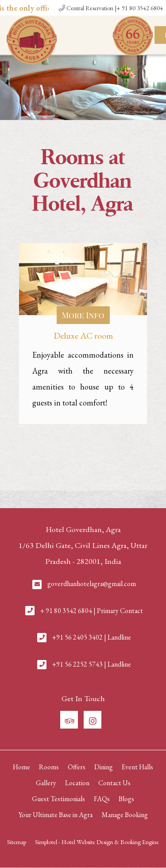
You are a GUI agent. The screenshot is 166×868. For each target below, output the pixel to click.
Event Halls (137, 767)
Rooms (49, 767)
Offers (77, 767)
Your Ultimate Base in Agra (56, 815)
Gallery (46, 783)
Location (77, 783)
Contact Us (114, 783)
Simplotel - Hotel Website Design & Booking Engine (97, 842)
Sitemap (17, 842)
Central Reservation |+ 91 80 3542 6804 (111, 8)
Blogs (126, 799)
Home (21, 767)
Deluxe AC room (83, 336)
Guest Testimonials (58, 799)
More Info (83, 315)
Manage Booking (125, 815)
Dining (104, 767)
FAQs (102, 799)
